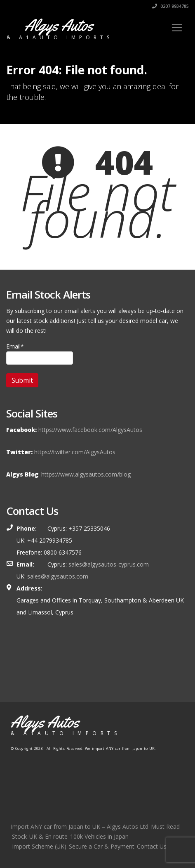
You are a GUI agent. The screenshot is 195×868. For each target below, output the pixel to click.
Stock (19, 836)
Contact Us (152, 846)
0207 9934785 (170, 6)
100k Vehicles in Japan (99, 836)
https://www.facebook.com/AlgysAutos (90, 430)
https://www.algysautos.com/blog (86, 474)
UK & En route (48, 836)
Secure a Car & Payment (102, 846)
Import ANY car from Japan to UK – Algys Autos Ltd (80, 826)
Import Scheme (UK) (39, 846)
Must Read (165, 826)
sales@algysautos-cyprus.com (109, 564)
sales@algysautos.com (58, 576)
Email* (40, 353)
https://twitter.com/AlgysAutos (75, 452)
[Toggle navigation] (177, 28)
